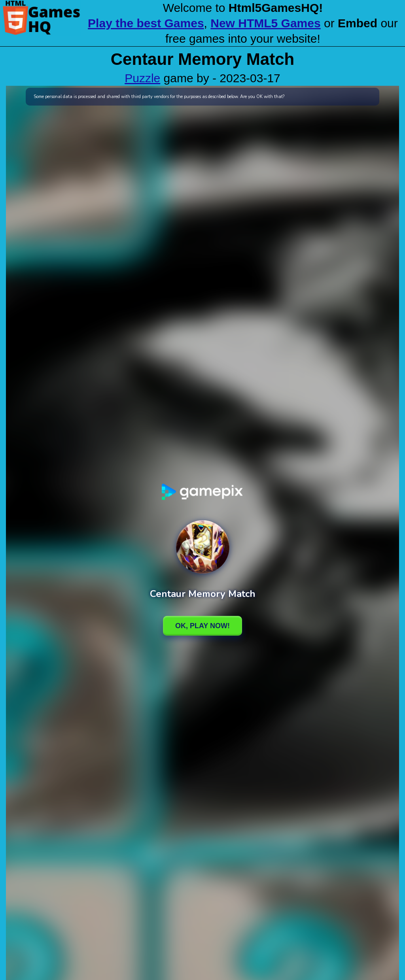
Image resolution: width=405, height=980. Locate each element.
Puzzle (142, 78)
